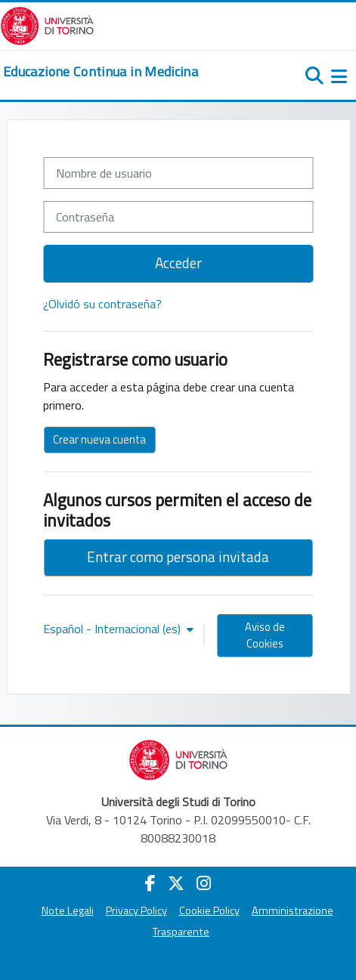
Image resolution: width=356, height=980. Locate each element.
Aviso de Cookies (265, 635)
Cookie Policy (209, 910)
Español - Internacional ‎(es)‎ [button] (113, 629)
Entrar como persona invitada (178, 556)
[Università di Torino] (47, 24)
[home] (101, 72)
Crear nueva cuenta (99, 439)
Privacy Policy (136, 910)
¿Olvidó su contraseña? (102, 304)
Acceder (178, 263)
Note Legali (68, 910)
